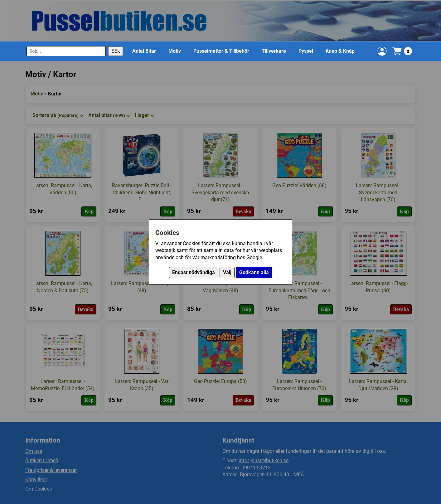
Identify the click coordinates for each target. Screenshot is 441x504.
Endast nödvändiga (194, 272)
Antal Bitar (144, 51)
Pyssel (306, 51)
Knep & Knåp (340, 51)
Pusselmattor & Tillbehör (221, 51)
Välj (227, 272)
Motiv (175, 51)
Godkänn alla (254, 272)
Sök (116, 51)
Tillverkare (274, 51)
